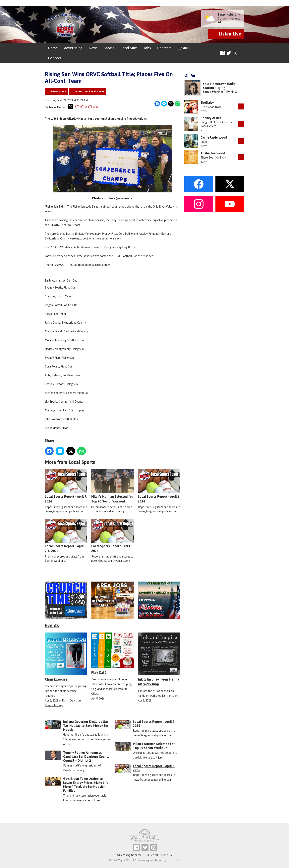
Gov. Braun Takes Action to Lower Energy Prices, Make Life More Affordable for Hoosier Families (86, 785)
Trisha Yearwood (213, 153)
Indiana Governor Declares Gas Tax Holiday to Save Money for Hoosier (86, 726)
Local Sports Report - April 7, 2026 (66, 486)
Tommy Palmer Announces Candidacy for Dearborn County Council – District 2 (86, 757)
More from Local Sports (90, 91)
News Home (59, 91)
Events (52, 625)
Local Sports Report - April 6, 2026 (159, 486)
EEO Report (151, 855)
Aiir (156, 860)
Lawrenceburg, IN (229, 15)
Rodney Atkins (211, 118)
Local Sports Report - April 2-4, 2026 (66, 535)
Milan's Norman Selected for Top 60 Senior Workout (113, 486)
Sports (109, 48)
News (93, 48)
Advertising (73, 48)
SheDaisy (207, 102)
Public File (167, 855)
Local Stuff (129, 48)
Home (53, 48)
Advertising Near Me (129, 855)
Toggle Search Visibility (242, 53)
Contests (164, 48)
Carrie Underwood (214, 137)
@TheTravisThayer (83, 107)
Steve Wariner (213, 92)
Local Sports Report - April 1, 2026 (113, 535)
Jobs (147, 48)
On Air (183, 48)
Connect (55, 58)
